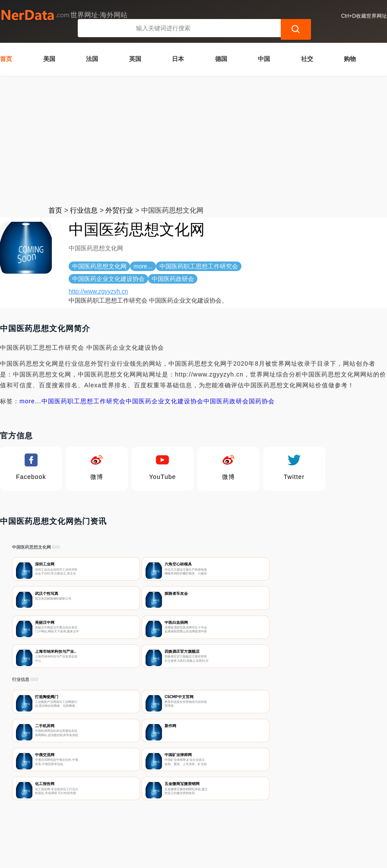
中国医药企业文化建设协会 (165, 389)
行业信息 (84, 199)
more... (30, 389)
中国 (264, 47)
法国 (92, 47)
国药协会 (262, 389)
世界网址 (162, 856)
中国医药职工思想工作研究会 (84, 389)
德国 (221, 47)
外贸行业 (119, 199)
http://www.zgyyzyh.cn (98, 280)
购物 (350, 47)
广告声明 (198, 823)
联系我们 (113, 823)
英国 (135, 47)
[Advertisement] (193, 129)
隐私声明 (155, 823)
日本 (178, 47)
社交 (307, 47)
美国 (49, 47)
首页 (6, 47)
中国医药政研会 (226, 389)
